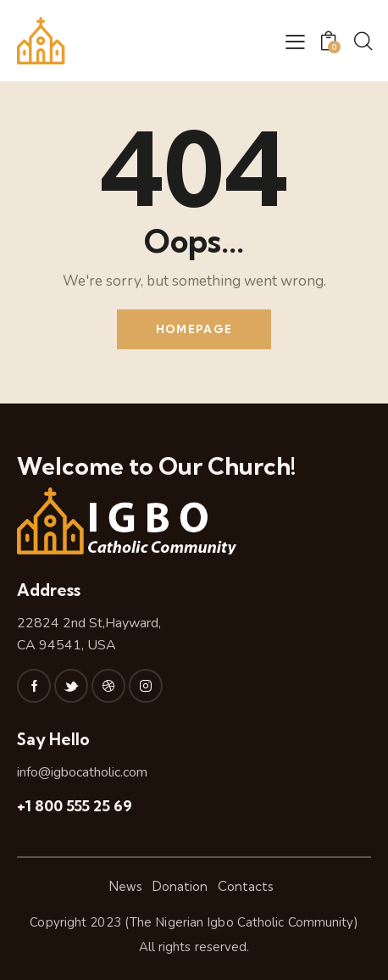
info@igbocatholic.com (82, 772)
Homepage (194, 329)
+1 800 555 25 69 (75, 806)
